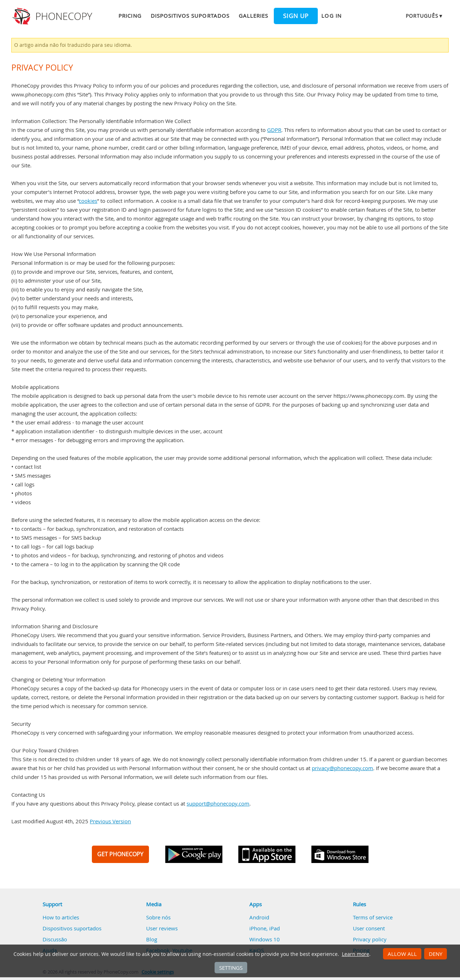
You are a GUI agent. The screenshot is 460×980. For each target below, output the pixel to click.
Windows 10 (265, 939)
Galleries (253, 16)
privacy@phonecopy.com (342, 768)
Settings (231, 968)
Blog (152, 939)
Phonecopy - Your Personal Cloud (53, 16)
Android (259, 917)
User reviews (162, 928)
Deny (436, 954)
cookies (88, 201)
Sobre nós (158, 917)
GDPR (274, 130)
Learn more (356, 954)
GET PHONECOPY (120, 854)
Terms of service (373, 917)
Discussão (55, 939)
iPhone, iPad (265, 928)
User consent (369, 928)
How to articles (61, 917)
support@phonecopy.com (218, 803)
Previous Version (110, 821)
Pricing (130, 16)
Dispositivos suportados (190, 16)
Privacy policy (370, 939)
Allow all (402, 954)
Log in (331, 16)
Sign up (296, 16)
